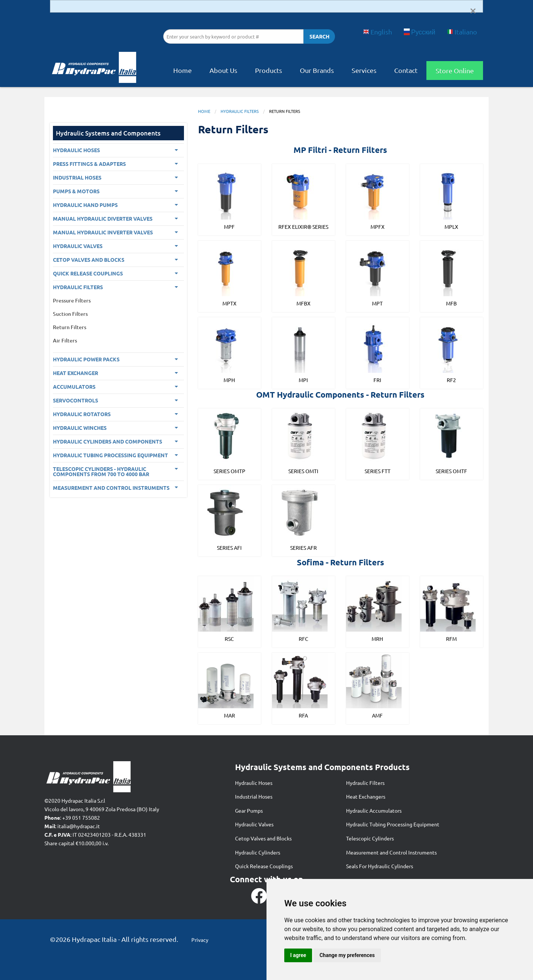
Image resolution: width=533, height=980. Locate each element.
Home (182, 70)
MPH (229, 380)
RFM (451, 639)
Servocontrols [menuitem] (76, 400)
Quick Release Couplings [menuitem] (88, 273)
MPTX (229, 303)
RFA (303, 715)
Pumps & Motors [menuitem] (76, 191)
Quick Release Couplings (264, 866)
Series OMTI (303, 471)
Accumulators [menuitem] (74, 387)
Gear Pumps (249, 810)
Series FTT (378, 471)
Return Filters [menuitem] (70, 327)
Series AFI (229, 548)
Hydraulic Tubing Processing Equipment (393, 824)
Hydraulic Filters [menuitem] (78, 287)
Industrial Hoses (254, 796)
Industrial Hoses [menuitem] (77, 177)
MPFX (378, 227)
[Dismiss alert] (473, 10)
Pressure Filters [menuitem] (72, 300)
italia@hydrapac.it (79, 826)
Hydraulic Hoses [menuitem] (76, 150)
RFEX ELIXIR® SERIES (303, 227)
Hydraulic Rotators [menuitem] (82, 414)
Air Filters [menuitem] (65, 340)
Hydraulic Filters (240, 111)
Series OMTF (451, 471)
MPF (229, 227)
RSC (229, 639)
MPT (377, 303)
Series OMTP (229, 471)
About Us (223, 70)
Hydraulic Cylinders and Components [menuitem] (108, 441)
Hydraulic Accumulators (374, 810)
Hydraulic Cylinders (258, 852)
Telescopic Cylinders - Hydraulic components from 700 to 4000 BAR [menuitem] (101, 471)
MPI (303, 380)
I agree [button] (298, 955)
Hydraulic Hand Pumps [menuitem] (85, 205)
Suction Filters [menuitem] (70, 314)
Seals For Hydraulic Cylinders (380, 866)
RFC (304, 639)
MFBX (304, 303)
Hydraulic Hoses (254, 783)
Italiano (462, 32)
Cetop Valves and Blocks (263, 838)
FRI (377, 380)
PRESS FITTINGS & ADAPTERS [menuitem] (89, 164)
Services (364, 70)
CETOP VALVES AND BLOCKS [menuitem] (89, 260)
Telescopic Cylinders (370, 838)
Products (269, 70)
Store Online (455, 71)
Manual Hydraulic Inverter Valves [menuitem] (103, 232)
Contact (406, 70)
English (378, 32)
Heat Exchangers (366, 796)
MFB (451, 303)
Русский (420, 32)
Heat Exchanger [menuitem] (76, 373)
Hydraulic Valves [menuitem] (78, 246)
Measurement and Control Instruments (391, 852)
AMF (377, 715)
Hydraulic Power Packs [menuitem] (86, 359)
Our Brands (317, 70)
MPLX (451, 227)
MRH (377, 639)
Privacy (200, 940)
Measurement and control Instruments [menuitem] (111, 488)
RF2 (451, 380)
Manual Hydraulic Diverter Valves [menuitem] (103, 218)
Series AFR (304, 548)
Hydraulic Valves (254, 824)
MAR (229, 715)
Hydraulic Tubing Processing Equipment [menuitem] (110, 455)
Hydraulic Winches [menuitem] (80, 428)
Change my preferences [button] (347, 955)
